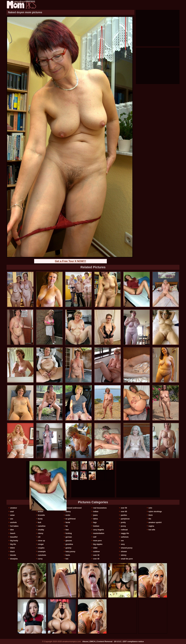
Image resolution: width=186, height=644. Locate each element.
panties (124, 515)
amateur (14, 508)
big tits (13, 544)
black (12, 552)
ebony (68, 512)
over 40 (96, 559)
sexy (123, 544)
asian (12, 515)
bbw (12, 530)
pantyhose (125, 519)
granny (68, 548)
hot (67, 559)
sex (122, 541)
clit (39, 537)
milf (95, 537)
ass (12, 519)
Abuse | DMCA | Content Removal (97, 641)
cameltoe (42, 526)
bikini (12, 548)
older (95, 548)
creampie (42, 552)
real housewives (100, 508)
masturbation (99, 533)
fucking (69, 533)
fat (67, 526)
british (41, 512)
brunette (41, 515)
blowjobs (14, 559)
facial (68, 522)
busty (40, 519)
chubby (41, 530)
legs (95, 522)
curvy (40, 559)
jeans (95, 515)
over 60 (124, 512)
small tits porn (127, 559)
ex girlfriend (71, 519)
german (69, 537)
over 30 (96, 555)
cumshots (42, 555)
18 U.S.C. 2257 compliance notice (129, 641)
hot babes (14, 526)
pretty (123, 522)
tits (150, 519)
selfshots (125, 537)
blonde (13, 555)
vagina (151, 526)
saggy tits (125, 533)
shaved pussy (127, 548)
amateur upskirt (155, 522)
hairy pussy (70, 552)
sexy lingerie (98, 530)
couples (41, 548)
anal (12, 512)
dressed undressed (74, 508)
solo (150, 508)
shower (124, 552)
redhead (124, 530)
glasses (69, 541)
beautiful (14, 537)
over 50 (124, 508)
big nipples (98, 544)
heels (68, 555)
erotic (68, 515)
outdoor (96, 552)
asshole (13, 522)
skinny (124, 555)
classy (41, 533)
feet (67, 530)
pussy (123, 526)
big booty (14, 541)
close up (41, 541)
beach (13, 533)
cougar (41, 544)
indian (96, 512)
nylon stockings (155, 512)
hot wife (152, 530)
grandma (69, 544)
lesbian (96, 526)
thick (151, 515)
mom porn (97, 541)
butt (40, 522)
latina (95, 519)
